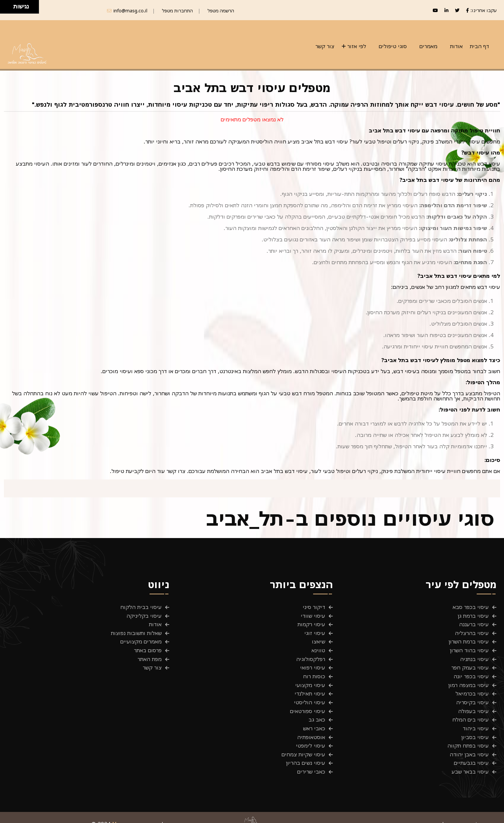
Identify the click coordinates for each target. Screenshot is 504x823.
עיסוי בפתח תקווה (468, 737)
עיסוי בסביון (475, 729)
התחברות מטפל (177, 11)
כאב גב (317, 713)
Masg (119, 814)
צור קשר (325, 46)
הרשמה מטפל (221, 11)
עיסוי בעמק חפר (470, 664)
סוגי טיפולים (393, 46)
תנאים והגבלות (454, 814)
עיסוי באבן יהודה (469, 745)
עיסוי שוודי (313, 615)
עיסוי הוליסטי (310, 696)
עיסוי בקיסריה (472, 696)
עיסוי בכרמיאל (472, 688)
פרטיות (489, 814)
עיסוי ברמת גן (473, 615)
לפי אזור (357, 46)
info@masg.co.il (130, 11)
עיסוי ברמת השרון (469, 640)
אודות (456, 46)
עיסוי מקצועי (310, 680)
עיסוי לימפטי (311, 737)
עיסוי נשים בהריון (306, 753)
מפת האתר (150, 656)
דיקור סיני (314, 607)
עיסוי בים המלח (471, 713)
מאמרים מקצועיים (141, 640)
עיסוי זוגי (315, 631)
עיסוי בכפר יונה (471, 672)
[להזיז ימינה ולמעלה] (9, 5)
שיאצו (318, 640)
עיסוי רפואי (313, 664)
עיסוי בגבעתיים (471, 753)
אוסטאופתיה (311, 729)
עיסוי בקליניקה (144, 615)
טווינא (318, 648)
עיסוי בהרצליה (472, 631)
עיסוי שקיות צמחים (303, 745)
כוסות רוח (314, 672)
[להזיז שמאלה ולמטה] (5, 9)
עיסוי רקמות (311, 623)
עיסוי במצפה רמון (469, 680)
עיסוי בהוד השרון (469, 648)
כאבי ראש (314, 721)
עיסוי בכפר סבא (471, 607)
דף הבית (479, 46)
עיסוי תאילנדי (310, 688)
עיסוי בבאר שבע (470, 762)
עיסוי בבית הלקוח (141, 607)
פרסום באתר (148, 648)
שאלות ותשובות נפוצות (136, 631)
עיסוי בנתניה (474, 656)
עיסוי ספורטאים (308, 705)
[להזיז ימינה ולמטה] (9, 9)
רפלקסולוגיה (311, 656)
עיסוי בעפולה (473, 705)
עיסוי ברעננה (474, 623)
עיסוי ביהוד (476, 721)
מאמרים (428, 46)
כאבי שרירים (311, 762)
